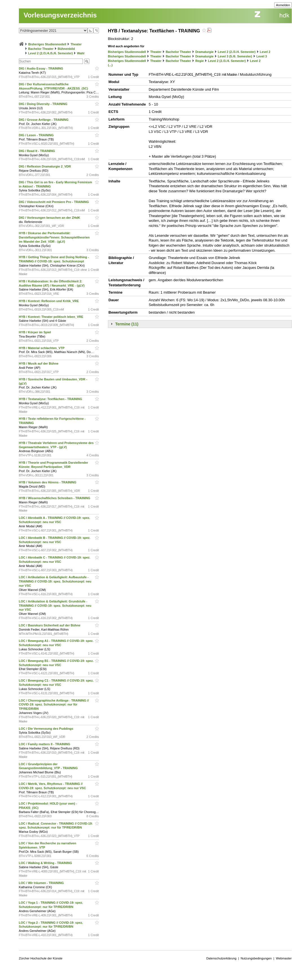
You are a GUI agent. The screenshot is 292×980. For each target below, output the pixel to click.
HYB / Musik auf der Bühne (39, 363)
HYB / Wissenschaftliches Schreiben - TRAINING (55, 498)
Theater (76, 44)
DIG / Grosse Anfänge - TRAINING (44, 120)
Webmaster (284, 958)
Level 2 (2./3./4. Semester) (237, 52)
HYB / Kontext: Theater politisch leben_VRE (52, 317)
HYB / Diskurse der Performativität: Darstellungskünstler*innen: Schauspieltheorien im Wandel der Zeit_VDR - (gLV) (54, 237)
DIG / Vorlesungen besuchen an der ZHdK (50, 218)
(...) (110, 65)
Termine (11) (127, 324)
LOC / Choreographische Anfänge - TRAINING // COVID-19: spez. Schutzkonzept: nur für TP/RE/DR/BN (54, 705)
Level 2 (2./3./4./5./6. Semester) (50, 53)
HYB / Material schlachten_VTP (42, 348)
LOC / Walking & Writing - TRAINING (46, 863)
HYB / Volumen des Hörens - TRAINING (48, 482)
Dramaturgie (204, 52)
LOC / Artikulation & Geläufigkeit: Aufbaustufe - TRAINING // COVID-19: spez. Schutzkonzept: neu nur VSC (55, 581)
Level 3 (262, 56)
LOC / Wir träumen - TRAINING (42, 883)
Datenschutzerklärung (221, 958)
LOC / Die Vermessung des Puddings (47, 729)
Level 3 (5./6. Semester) (235, 56)
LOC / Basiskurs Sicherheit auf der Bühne (50, 625)
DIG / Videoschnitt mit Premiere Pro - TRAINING (54, 202)
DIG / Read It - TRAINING (37, 151)
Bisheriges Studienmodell (47, 44)
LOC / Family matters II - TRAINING (45, 744)
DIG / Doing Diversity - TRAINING (44, 104)
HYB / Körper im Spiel (35, 332)
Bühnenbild (66, 49)
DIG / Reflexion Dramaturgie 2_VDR (45, 166)
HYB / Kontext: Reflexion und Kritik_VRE (49, 301)
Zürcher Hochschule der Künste (41, 958)
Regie (200, 61)
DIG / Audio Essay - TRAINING (41, 68)
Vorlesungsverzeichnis (60, 15)
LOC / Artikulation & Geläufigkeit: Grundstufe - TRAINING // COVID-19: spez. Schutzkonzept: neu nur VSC (55, 606)
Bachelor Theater (41, 49)
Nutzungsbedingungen (256, 958)
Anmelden (283, 5)
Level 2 (265, 52)
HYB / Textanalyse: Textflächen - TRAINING (51, 399)
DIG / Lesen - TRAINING (37, 135)
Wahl (81, 53)
